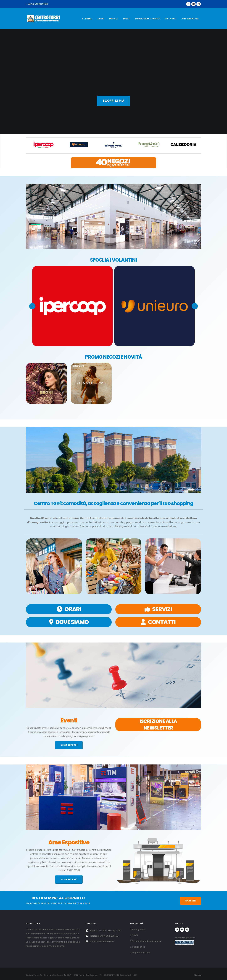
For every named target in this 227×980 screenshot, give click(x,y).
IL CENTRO (87, 19)
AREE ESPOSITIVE (190, 19)
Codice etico (138, 947)
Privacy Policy (139, 929)
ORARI (101, 19)
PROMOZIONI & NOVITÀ (148, 19)
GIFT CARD (171, 19)
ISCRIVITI (190, 901)
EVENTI (127, 19)
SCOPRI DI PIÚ (69, 745)
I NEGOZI (114, 19)
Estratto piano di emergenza (146, 941)
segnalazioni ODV (141, 953)
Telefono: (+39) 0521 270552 (104, 936)
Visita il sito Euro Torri (37, 4)
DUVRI (135, 935)
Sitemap (197, 975)
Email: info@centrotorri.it (102, 941)
